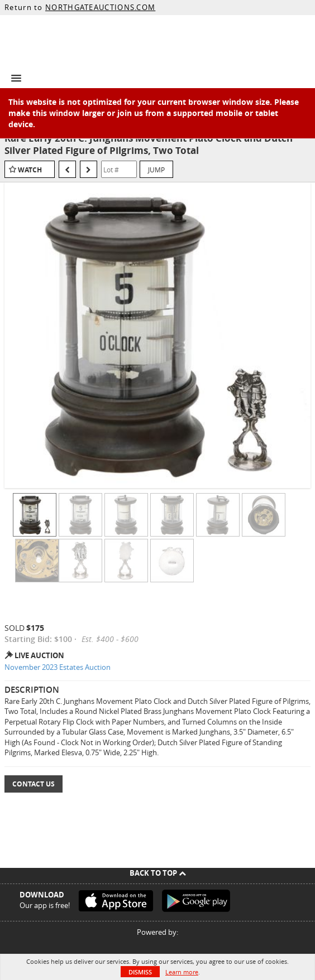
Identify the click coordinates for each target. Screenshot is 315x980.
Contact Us (34, 784)
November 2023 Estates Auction (58, 667)
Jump (156, 170)
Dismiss (140, 972)
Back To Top (158, 873)
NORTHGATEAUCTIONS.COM (100, 7)
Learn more (182, 972)
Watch (30, 170)
